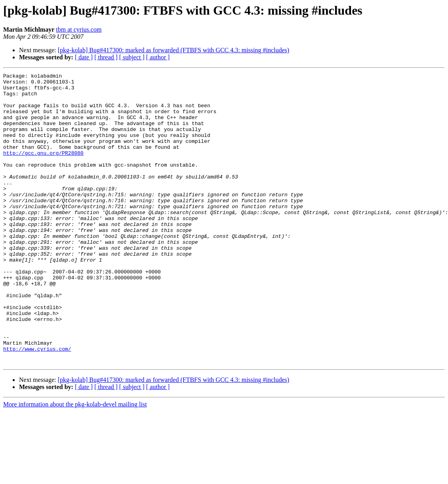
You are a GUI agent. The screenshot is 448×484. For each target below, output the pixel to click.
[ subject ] (132, 57)
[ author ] (158, 57)
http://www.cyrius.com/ (37, 404)
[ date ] (84, 57)
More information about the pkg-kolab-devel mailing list (75, 462)
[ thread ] (106, 57)
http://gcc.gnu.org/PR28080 (43, 169)
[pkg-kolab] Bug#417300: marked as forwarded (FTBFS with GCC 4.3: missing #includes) (173, 50)
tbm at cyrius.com (79, 29)
